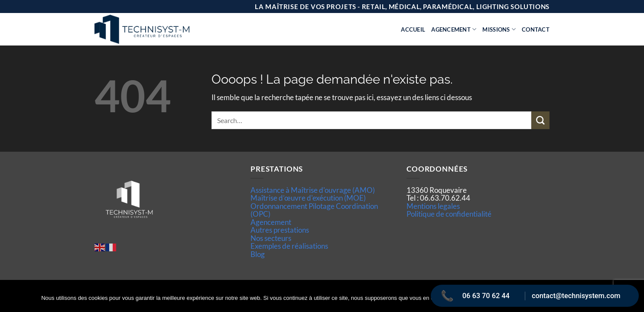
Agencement (454, 29)
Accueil (413, 29)
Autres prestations (280, 230)
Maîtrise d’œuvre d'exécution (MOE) (308, 198)
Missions (499, 29)
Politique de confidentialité (449, 214)
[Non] (632, 301)
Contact (536, 29)
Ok (479, 299)
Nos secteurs (271, 238)
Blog (258, 254)
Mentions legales (433, 206)
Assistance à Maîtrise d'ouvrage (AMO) (313, 190)
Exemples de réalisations (289, 246)
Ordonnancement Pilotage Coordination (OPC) (314, 210)
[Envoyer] (540, 120)
